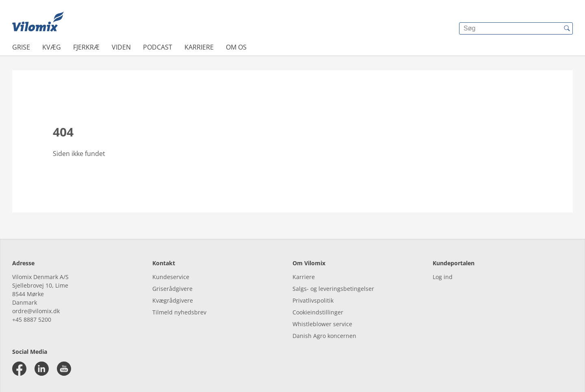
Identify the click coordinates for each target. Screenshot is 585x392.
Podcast (158, 47)
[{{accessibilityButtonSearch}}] (567, 28)
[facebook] (19, 369)
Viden (121, 47)
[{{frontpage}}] (38, 22)
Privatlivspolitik (313, 300)
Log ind (443, 277)
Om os (236, 47)
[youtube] (64, 369)
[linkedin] (42, 369)
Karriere (199, 47)
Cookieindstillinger (318, 312)
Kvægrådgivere (173, 300)
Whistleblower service (322, 324)
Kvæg (52, 47)
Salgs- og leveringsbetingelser (333, 289)
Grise (21, 47)
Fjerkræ (86, 47)
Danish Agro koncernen (324, 336)
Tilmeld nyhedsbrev (179, 312)
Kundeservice (171, 277)
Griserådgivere (172, 289)
